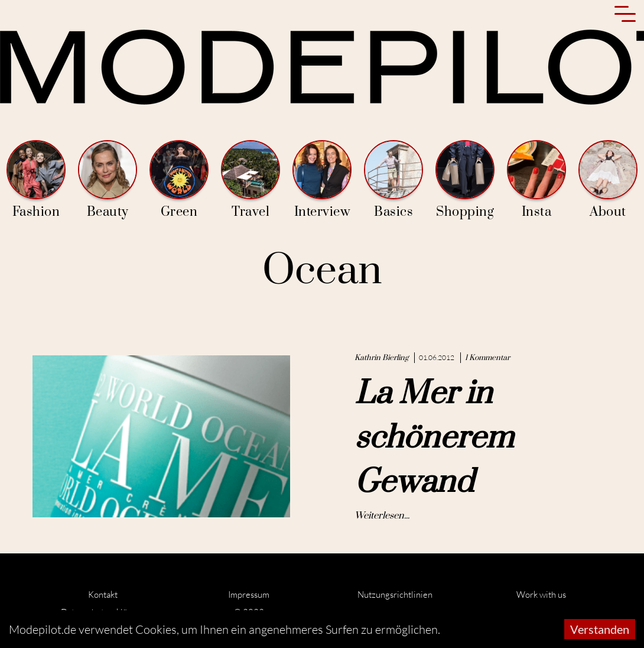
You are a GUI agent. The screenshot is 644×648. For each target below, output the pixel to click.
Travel (251, 180)
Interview (322, 180)
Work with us (541, 594)
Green (179, 180)
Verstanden (600, 629)
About (608, 180)
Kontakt (103, 594)
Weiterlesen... (382, 516)
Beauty (108, 180)
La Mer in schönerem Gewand (434, 438)
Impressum (249, 594)
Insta (536, 180)
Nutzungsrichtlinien (395, 594)
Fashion (36, 180)
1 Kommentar (487, 358)
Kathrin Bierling (381, 358)
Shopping (465, 180)
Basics (393, 180)
